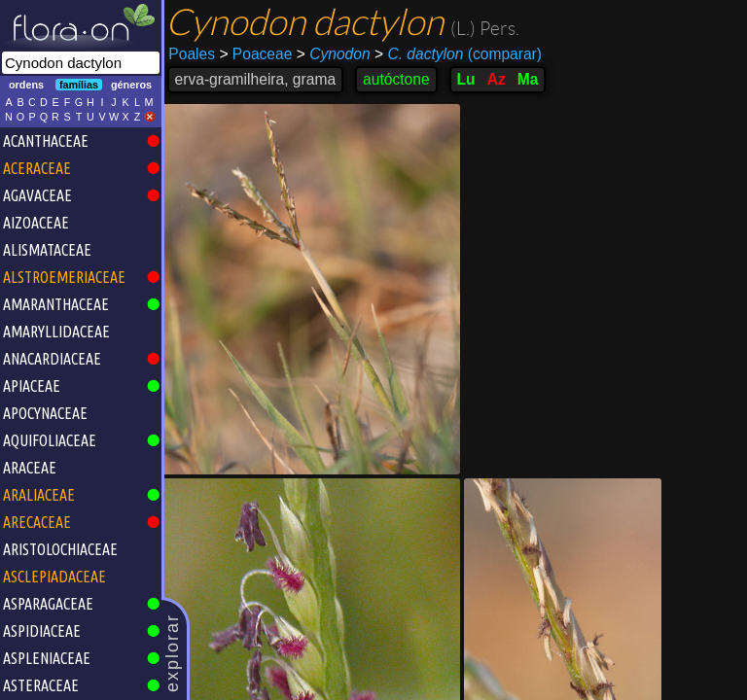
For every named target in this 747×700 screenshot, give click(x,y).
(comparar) (460, 54)
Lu (468, 79)
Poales (195, 54)
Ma (530, 79)
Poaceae (258, 54)
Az (498, 79)
